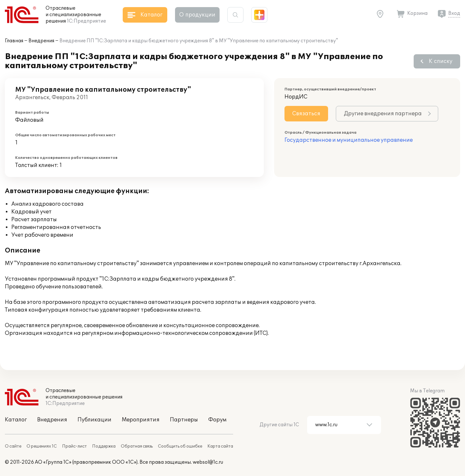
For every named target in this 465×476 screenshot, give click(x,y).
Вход (454, 13)
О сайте (13, 446)
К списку (441, 61)
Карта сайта (220, 446)
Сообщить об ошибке (180, 446)
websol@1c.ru (208, 462)
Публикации (94, 420)
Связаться (306, 114)
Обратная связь (137, 446)
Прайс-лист (74, 446)
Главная (14, 41)
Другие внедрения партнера (383, 114)
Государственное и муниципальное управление (349, 140)
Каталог (16, 420)
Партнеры (184, 420)
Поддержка (104, 446)
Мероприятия (141, 420)
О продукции (197, 15)
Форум (217, 420)
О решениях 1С (42, 446)
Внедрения (41, 41)
